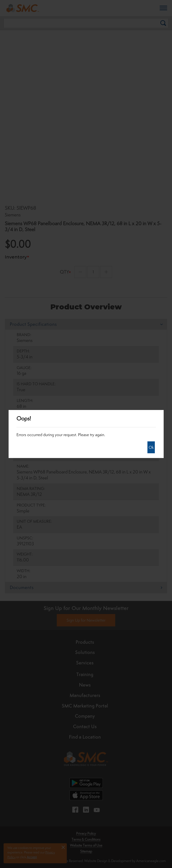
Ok (151, 447)
